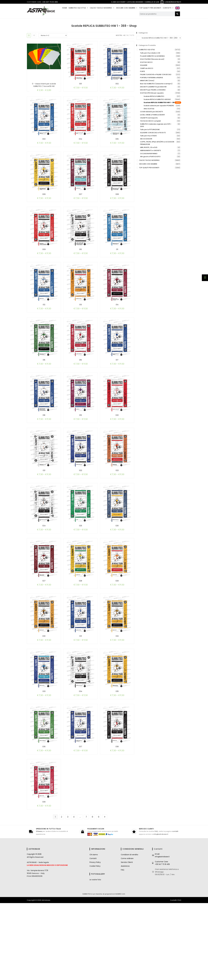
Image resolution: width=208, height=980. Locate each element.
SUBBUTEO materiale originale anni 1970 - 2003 (156, 125)
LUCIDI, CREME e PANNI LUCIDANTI (152, 115)
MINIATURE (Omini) (147, 81)
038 (117, 813)
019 (80, 448)
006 (44, 205)
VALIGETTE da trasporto (149, 118)
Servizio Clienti (127, 939)
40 (124, 35)
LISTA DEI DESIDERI (135, 2)
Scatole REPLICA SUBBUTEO (154, 96)
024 (44, 570)
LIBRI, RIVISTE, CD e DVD (149, 147)
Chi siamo (94, 932)
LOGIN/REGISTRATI (173, 2)
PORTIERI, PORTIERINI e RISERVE (152, 78)
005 (117, 144)
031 (81, 691)
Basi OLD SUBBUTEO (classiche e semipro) (156, 84)
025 (81, 570)
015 (44, 387)
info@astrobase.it (161, 911)
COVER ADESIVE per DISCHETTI (151, 112)
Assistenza (125, 943)
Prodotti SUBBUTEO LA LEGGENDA (152, 56)
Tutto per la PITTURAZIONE (150, 130)
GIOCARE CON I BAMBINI (127, 8)
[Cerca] (177, 14)
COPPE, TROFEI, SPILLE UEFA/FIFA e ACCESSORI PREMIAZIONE (157, 143)
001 (80, 84)
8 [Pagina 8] (92, 894)
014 (117, 327)
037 (80, 813)
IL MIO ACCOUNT (118, 2)
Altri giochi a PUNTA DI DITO (150, 157)
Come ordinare (127, 935)
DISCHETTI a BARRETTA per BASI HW (153, 87)
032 (117, 691)
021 (44, 509)
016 (80, 387)
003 (44, 144)
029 (117, 630)
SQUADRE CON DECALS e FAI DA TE (153, 133)
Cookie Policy (95, 943)
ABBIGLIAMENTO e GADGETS (150, 150)
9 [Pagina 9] (99, 894)
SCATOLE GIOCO (146, 62)
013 (81, 327)
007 (81, 205)
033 (44, 752)
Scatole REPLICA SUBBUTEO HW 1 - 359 (160, 102)
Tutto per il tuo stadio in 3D (150, 53)
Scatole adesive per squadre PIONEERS (159, 106)
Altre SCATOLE (149, 109)
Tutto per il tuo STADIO (148, 136)
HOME (65, 8)
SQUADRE (144, 65)
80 (128, 35)
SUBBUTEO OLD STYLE (78, 8)
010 (80, 266)
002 (117, 84)
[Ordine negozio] (53, 35)
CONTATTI (168, 8)
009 (44, 266)
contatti (175, 908)
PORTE (143, 71)
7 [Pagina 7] (86, 894)
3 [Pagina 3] (68, 894)
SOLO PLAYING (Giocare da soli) (152, 59)
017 (117, 387)
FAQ (156, 908)
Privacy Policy (95, 939)
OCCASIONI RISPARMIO (149, 154)
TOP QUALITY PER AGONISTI (150, 8)
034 (81, 752)
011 (117, 266)
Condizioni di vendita (129, 932)
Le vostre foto (95, 957)
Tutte (132, 35)
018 (44, 448)
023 (117, 509)
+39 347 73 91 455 (50, 2)
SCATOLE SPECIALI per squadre (152, 93)
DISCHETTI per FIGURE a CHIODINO (153, 90)
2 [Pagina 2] (62, 894)
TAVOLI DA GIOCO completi (150, 121)
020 (117, 448)
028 (80, 630)
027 (44, 630)
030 (44, 691)
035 (117, 752)
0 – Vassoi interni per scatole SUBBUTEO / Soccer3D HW (44, 85)
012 (44, 327)
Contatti (93, 935)
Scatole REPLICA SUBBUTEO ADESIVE (157, 99)
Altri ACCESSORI (146, 139)
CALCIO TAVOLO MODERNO (102, 8)
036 (44, 813)
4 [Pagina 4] (74, 894)
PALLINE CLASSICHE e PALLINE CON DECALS (156, 74)
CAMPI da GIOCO (147, 68)
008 (117, 205)
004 (80, 144)
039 (44, 873)
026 (117, 570)
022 (81, 509)
